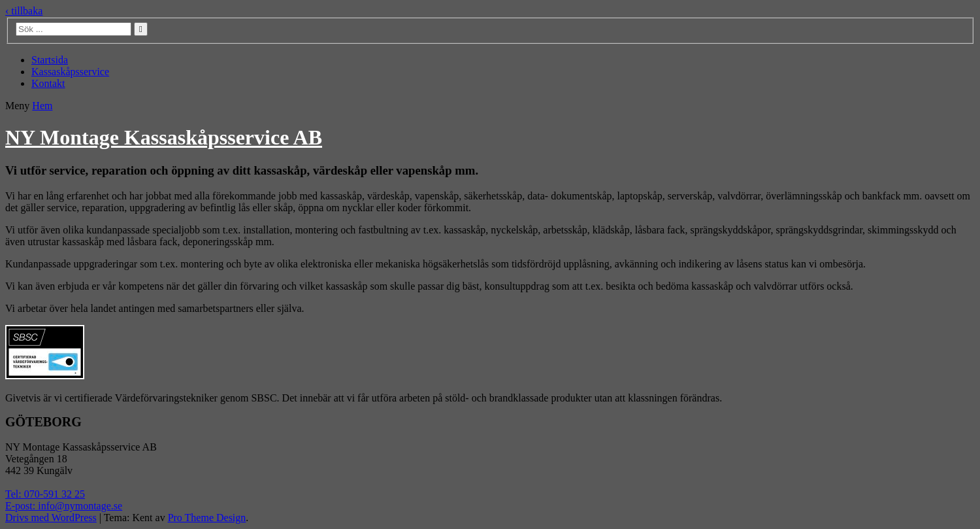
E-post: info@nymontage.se (64, 506)
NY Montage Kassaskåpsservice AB (164, 137)
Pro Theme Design (207, 518)
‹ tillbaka (24, 11)
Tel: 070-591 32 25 (45, 494)
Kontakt (48, 83)
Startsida (50, 60)
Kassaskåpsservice (70, 72)
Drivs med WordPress (51, 518)
